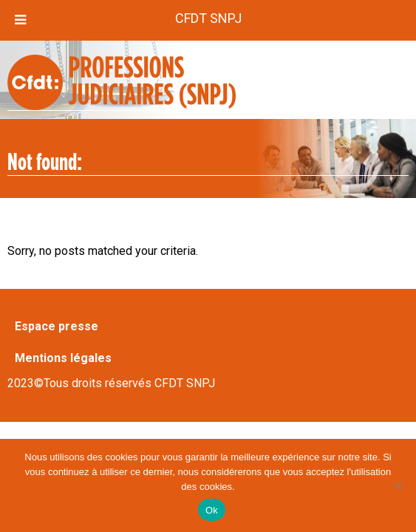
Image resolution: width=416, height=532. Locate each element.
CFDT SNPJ (208, 18)
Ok (212, 510)
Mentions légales (63, 358)
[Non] (398, 485)
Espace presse (57, 326)
